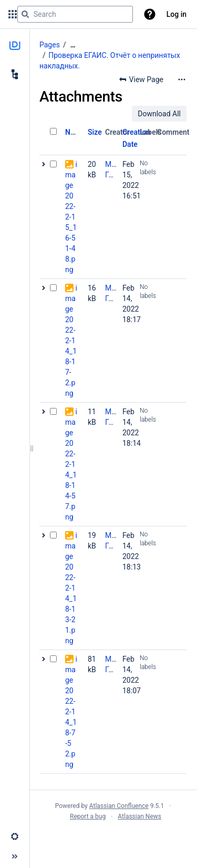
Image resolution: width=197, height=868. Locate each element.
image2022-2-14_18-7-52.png (71, 712)
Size (95, 132)
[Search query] (75, 14)
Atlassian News (139, 816)
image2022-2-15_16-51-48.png (71, 217)
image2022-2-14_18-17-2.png (71, 341)
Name (75, 132)
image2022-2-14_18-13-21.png (71, 588)
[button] (150, 14)
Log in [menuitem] (177, 14)
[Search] (25, 14)
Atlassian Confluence (119, 806)
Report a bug (88, 816)
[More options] (182, 79)
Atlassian (113, 840)
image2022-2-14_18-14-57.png (71, 464)
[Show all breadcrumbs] (73, 45)
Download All (159, 114)
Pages (50, 45)
